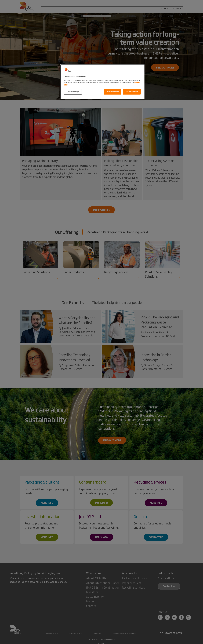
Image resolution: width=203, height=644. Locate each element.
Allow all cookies (132, 92)
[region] (102, 82)
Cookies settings (73, 92)
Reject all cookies (112, 92)
